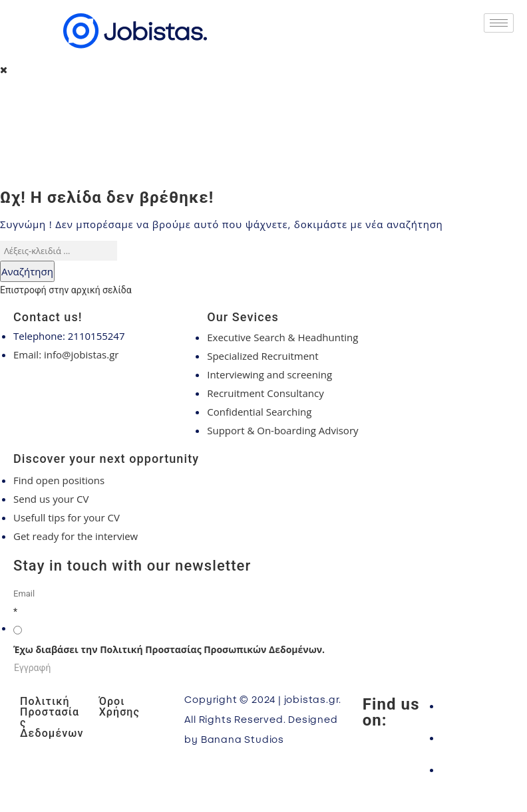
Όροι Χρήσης (119, 707)
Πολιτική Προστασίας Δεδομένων (52, 717)
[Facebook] (474, 706)
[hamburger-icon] (499, 23)
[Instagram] (474, 738)
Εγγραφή (32, 668)
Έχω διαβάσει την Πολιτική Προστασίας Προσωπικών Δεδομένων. (169, 649)
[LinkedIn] (474, 769)
